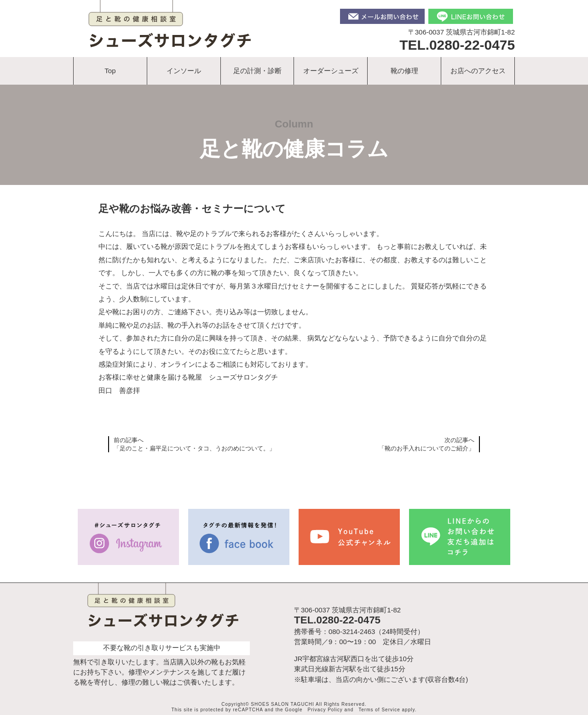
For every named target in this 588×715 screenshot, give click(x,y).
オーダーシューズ (331, 71)
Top (110, 71)
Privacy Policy (325, 710)
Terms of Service (379, 710)
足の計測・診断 (257, 71)
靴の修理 (404, 71)
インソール (184, 71)
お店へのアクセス (478, 71)
